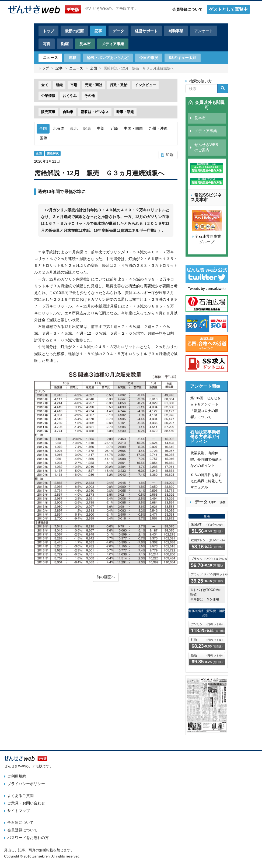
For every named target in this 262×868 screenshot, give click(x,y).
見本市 (85, 44)
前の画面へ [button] (106, 577)
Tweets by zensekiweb (207, 289)
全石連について (20, 822)
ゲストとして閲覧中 (228, 9)
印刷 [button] (170, 155)
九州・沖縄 (158, 128)
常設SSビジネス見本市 (206, 197)
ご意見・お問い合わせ (26, 803)
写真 (47, 44)
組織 (59, 85)
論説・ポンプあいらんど (108, 58)
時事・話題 (125, 112)
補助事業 (176, 31)
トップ (48, 31)
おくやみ (70, 96)
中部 (101, 128)
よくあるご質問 (20, 796)
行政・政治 (119, 85)
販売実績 (48, 112)
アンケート (204, 31)
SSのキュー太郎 (183, 58)
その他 (90, 96)
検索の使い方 (201, 81)
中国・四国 (133, 128)
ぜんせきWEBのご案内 (206, 147)
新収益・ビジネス (95, 112)
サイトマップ (19, 811)
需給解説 (53, 153)
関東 (87, 128)
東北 (74, 128)
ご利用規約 (17, 776)
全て (45, 85)
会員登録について (187, 9)
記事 (98, 31)
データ (118, 31)
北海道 (58, 128)
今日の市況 (149, 58)
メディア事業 (113, 44)
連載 (72, 58)
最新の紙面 (74, 31)
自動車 (68, 112)
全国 (93, 68)
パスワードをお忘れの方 (28, 838)
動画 (65, 44)
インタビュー (145, 85)
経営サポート (146, 31)
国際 (44, 138)
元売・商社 (94, 85)
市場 (74, 85)
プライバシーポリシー (26, 784)
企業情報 (48, 96)
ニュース (50, 58)
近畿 (114, 128)
